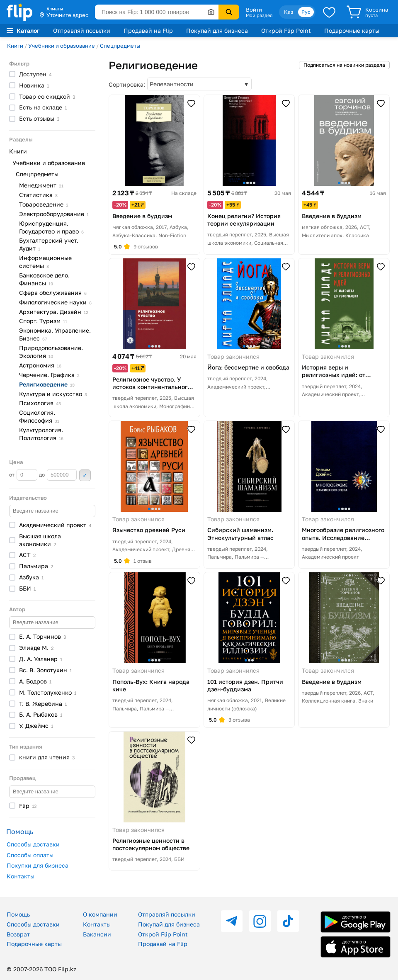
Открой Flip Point (286, 30)
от (23, 475)
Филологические (55, 302)
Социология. (39, 416)
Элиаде (36, 648)
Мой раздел (259, 15)
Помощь (18, 914)
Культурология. (41, 434)
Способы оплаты (30, 855)
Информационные (45, 262)
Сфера (53, 293)
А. (35, 681)
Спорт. (43, 321)
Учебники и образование (62, 46)
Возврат (18, 934)
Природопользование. (51, 352)
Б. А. (41, 714)
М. (48, 692)
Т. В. (43, 704)
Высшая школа (40, 540)
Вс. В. (45, 670)
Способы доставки (33, 844)
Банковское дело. (44, 279)
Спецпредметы (120, 46)
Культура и (53, 394)
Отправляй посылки (82, 30)
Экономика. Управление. (55, 334)
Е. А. (42, 636)
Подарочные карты (352, 30)
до (58, 475)
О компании (100, 914)
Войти (254, 10)
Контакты (21, 876)
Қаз (289, 12)
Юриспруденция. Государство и (51, 227)
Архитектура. (54, 312)
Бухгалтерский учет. (49, 244)
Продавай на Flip (148, 30)
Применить (85, 475)
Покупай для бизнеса (217, 30)
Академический (55, 525)
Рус (306, 12)
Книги (15, 46)
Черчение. (49, 375)
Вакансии (97, 934)
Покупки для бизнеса (38, 865)
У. (36, 726)
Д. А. (41, 659)
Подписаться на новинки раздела (344, 65)
